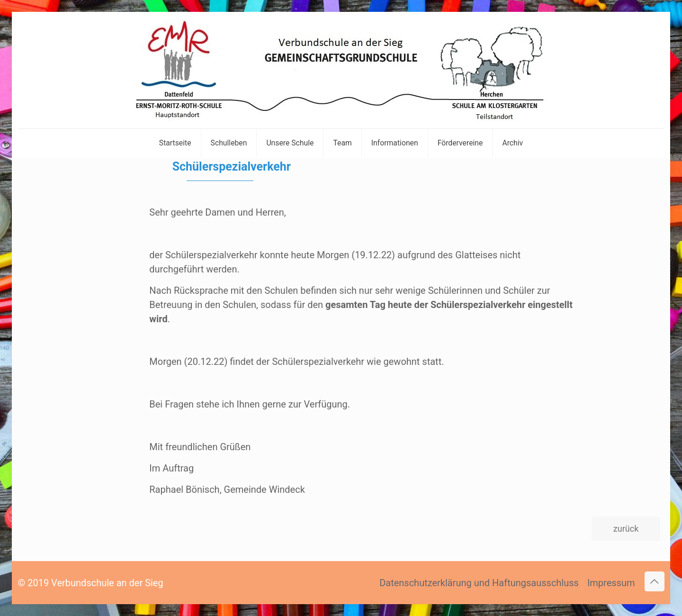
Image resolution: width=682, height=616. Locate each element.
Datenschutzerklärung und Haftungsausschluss (479, 583)
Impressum (611, 583)
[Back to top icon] (655, 581)
